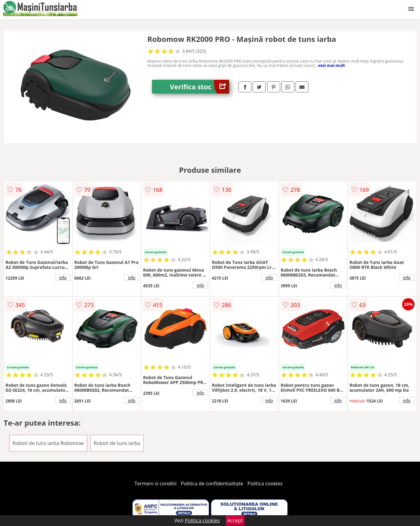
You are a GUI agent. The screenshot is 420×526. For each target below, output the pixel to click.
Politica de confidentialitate (212, 484)
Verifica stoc (200, 87)
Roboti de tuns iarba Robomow (48, 443)
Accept (235, 520)
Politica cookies (265, 484)
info (63, 277)
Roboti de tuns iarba (117, 443)
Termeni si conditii (155, 484)
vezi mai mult (332, 65)
